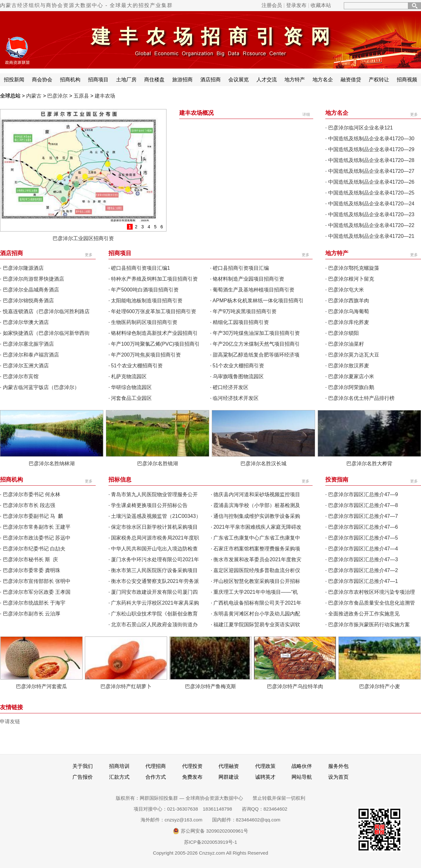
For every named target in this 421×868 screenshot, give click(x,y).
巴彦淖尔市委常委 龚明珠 (32, 570)
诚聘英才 (265, 777)
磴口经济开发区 (231, 387)
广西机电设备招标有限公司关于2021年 (257, 603)
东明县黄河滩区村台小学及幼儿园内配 (257, 614)
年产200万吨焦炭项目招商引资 (146, 355)
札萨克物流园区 (129, 376)
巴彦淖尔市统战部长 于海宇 (34, 603)
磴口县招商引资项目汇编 (241, 268)
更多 (414, 114)
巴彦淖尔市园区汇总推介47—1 (363, 581)
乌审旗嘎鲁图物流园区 (238, 376)
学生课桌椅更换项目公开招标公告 (149, 505)
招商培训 (119, 766)
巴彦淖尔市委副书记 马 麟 (33, 516)
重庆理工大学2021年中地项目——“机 (256, 592)
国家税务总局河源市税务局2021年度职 (155, 538)
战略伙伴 (302, 766)
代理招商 (156, 766)
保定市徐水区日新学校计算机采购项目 (154, 527)
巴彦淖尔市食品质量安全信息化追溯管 (372, 603)
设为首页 (338, 777)
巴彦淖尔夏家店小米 (351, 376)
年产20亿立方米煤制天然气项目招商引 (256, 344)
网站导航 (302, 777)
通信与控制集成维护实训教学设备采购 (257, 516)
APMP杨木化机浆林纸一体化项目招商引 (258, 301)
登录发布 (296, 5)
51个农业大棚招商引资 (137, 366)
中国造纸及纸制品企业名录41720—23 (371, 214)
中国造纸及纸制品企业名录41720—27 (371, 171)
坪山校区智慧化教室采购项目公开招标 (257, 581)
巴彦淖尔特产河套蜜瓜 (41, 686)
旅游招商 (182, 80)
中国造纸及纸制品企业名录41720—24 (371, 204)
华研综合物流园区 (131, 387)
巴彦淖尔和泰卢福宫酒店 (31, 355)
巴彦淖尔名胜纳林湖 (52, 463)
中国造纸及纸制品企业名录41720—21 (371, 236)
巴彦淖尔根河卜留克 (351, 279)
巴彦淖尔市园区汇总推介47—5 (363, 538)
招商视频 (407, 80)
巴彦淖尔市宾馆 (21, 376)
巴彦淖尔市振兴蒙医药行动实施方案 (369, 625)
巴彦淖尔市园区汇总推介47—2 (363, 570)
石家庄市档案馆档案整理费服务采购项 (257, 549)
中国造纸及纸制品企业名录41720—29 (371, 149)
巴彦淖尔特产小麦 (380, 686)
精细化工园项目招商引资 (241, 322)
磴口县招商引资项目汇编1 (140, 268)
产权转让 (379, 80)
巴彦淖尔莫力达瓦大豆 (354, 355)
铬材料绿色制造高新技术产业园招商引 (154, 333)
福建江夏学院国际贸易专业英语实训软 (257, 625)
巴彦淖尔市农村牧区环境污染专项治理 (372, 592)
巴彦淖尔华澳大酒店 (26, 322)
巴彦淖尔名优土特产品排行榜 (361, 398)
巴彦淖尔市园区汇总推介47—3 (363, 559)
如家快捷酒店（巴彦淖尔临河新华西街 (46, 333)
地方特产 (295, 80)
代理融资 (229, 766)
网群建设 (229, 777)
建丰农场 (105, 96)
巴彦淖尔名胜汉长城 (263, 463)
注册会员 (272, 5)
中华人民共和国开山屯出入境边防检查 (154, 549)
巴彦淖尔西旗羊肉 (349, 301)
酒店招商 (211, 80)
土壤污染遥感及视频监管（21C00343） (156, 516)
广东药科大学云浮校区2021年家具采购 (155, 603)
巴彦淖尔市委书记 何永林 (32, 494)
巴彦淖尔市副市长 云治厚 (32, 614)
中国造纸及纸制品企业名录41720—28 (371, 160)
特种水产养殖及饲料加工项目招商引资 (154, 279)
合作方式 (156, 777)
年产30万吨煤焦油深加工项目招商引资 (256, 333)
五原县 (81, 96)
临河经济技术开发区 (236, 398)
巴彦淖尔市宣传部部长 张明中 (37, 581)
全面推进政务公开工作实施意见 (364, 614)
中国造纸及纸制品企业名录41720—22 (371, 225)
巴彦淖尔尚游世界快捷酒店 (33, 279)
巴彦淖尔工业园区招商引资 (83, 238)
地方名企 (323, 80)
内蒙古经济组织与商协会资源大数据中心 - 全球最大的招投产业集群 (86, 5)
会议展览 (239, 80)
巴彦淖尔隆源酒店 (23, 268)
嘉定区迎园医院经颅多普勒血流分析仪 (257, 570)
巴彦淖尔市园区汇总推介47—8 (363, 505)
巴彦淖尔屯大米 (346, 290)
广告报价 (83, 777)
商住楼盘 (154, 80)
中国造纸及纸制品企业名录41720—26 (371, 182)
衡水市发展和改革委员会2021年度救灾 (257, 559)
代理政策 (265, 766)
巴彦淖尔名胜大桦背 (369, 463)
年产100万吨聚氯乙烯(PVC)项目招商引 (155, 344)
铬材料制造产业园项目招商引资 (248, 279)
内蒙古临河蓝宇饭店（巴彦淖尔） (41, 387)
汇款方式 (119, 777)
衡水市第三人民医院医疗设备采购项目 (154, 570)
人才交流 (267, 80)
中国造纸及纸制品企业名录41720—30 (371, 139)
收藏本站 (321, 5)
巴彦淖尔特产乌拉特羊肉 (295, 686)
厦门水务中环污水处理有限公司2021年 (155, 559)
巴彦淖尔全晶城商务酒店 (31, 290)
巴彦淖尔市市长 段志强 (29, 505)
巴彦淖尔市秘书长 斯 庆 (30, 559)
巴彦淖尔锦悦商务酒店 (28, 301)
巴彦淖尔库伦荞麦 (349, 322)
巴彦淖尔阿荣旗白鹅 (351, 387)
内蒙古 (34, 96)
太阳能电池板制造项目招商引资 (147, 301)
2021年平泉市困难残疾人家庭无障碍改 (257, 527)
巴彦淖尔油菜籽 (346, 344)
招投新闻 (14, 80)
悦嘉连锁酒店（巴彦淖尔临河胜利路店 (46, 311)
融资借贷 (351, 80)
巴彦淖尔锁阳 (343, 333)
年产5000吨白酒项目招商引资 (145, 290)
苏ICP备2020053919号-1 (211, 842)
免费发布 (192, 777)
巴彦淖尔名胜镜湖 (158, 463)
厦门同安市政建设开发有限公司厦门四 (154, 592)
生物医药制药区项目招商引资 (144, 322)
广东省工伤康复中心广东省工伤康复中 (257, 538)
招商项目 (98, 80)
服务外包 (338, 766)
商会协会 (42, 80)
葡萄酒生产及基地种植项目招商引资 (254, 290)
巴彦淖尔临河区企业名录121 (361, 128)
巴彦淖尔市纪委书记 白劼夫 (34, 549)
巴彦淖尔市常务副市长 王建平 (37, 527)
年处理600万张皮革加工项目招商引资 (154, 311)
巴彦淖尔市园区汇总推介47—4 (363, 549)
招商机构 (70, 80)
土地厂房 (126, 80)
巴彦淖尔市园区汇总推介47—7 (363, 516)
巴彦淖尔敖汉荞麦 (349, 366)
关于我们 (83, 766)
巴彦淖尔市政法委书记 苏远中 (37, 538)
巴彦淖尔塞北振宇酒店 (28, 344)
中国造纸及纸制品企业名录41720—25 (371, 193)
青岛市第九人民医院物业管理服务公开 (154, 494)
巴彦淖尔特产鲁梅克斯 (211, 686)
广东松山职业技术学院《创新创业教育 (154, 614)
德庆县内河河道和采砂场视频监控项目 (257, 494)
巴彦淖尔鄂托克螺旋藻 (354, 268)
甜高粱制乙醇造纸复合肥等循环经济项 (256, 355)
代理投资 (192, 766)
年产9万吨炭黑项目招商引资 (245, 311)
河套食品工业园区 (131, 398)
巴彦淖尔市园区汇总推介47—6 (363, 527)
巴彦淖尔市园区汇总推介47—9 (363, 494)
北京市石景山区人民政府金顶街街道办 (154, 625)
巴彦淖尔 (57, 96)
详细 (306, 114)
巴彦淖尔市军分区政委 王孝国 (37, 592)
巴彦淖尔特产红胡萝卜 (126, 686)
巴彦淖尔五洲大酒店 (26, 366)
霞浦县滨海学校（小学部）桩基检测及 (257, 505)
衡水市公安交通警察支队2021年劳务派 (155, 581)
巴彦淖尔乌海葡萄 (349, 311)
